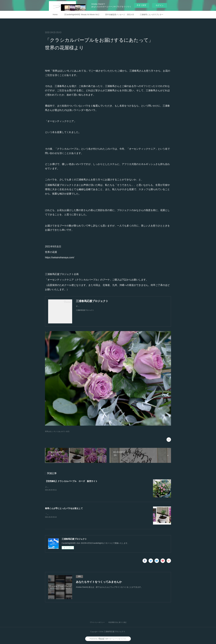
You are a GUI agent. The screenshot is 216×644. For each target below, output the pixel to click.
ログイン (160, 5)
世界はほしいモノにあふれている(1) (57, 431)
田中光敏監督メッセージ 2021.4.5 (120, 15)
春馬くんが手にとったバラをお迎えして (64, 508)
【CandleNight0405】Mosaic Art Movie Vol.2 (81, 15)
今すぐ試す (142, 5)
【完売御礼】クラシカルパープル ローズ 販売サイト (71, 481)
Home (55, 15)
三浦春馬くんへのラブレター (151, 15)
